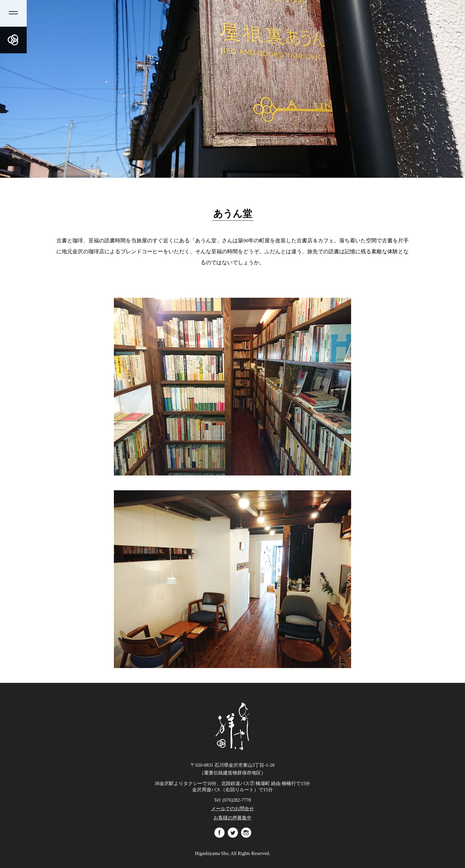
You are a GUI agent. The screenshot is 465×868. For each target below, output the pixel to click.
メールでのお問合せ (232, 809)
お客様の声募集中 (232, 818)
